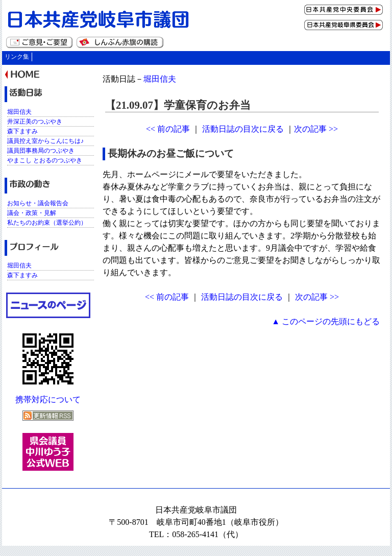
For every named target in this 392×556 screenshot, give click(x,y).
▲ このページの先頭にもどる (326, 321)
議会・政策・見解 (32, 213)
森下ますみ (22, 131)
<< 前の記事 (168, 129)
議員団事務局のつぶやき (41, 151)
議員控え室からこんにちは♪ (45, 141)
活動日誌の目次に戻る (243, 129)
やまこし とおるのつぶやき (45, 160)
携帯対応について (48, 400)
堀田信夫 (160, 79)
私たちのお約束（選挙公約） (47, 223)
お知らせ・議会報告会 (38, 203)
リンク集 (17, 57)
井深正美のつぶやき (35, 122)
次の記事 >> (316, 129)
